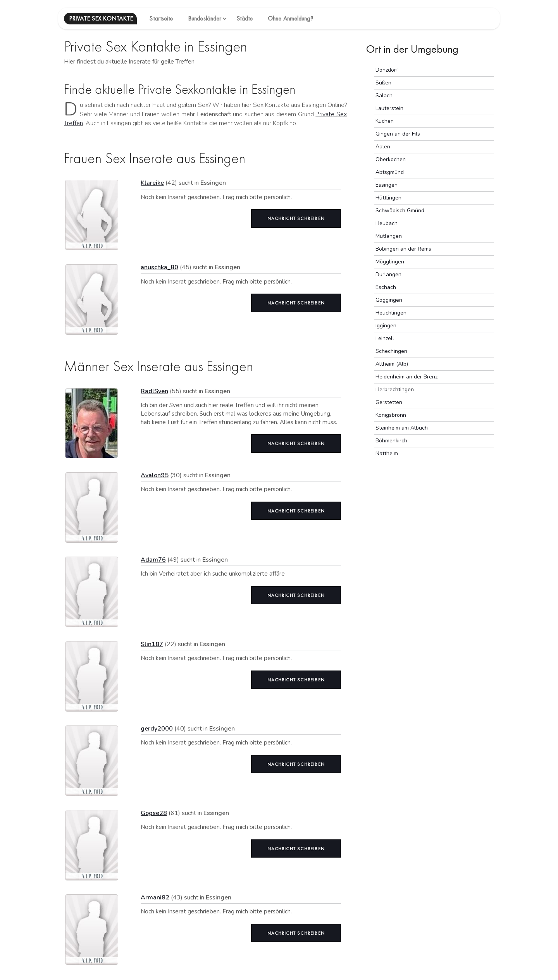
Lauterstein (389, 108)
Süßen (383, 83)
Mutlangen (389, 236)
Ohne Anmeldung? (290, 18)
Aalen (383, 147)
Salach (384, 95)
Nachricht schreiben (296, 218)
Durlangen (388, 274)
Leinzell (385, 338)
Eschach (386, 287)
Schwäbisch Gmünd (400, 211)
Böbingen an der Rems (403, 249)
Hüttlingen (388, 198)
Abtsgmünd (390, 172)
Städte (245, 18)
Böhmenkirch (391, 441)
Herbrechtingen (395, 389)
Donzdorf (387, 70)
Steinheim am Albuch (402, 428)
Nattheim (387, 453)
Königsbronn (391, 415)
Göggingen (389, 300)
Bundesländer (205, 18)
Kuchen (385, 121)
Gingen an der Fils (398, 134)
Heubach (387, 223)
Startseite (161, 18)
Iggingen (386, 326)
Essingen (387, 185)
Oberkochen (391, 159)
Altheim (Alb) (392, 364)
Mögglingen (390, 262)
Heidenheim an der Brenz (406, 377)
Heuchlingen (391, 313)
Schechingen (391, 351)
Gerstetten (389, 402)
